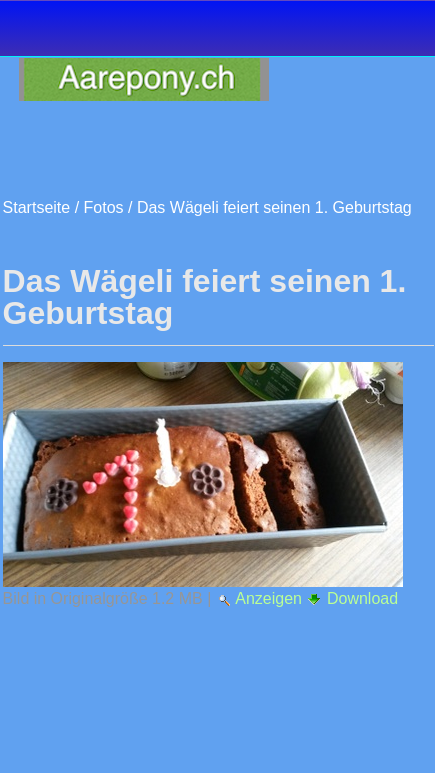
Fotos (104, 207)
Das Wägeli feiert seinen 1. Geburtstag (274, 207)
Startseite (37, 207)
